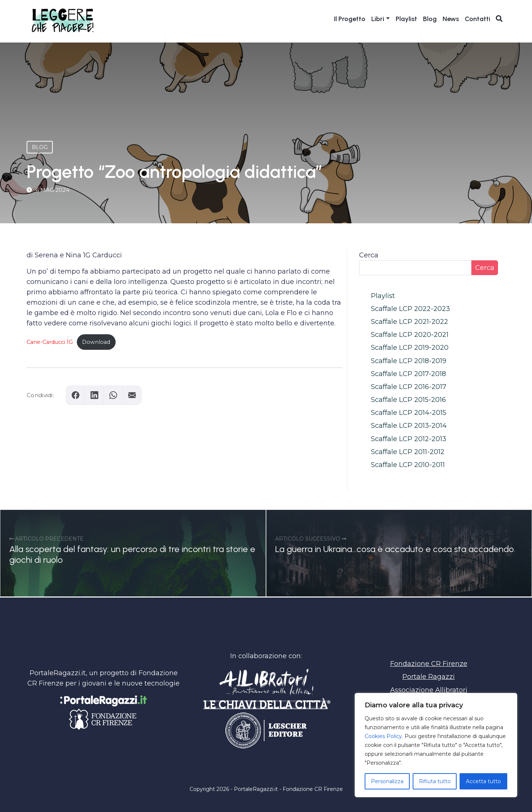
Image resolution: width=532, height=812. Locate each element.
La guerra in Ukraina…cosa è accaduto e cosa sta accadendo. (395, 549)
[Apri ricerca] (499, 19)
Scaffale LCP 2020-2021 (410, 335)
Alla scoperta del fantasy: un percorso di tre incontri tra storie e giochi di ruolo (132, 554)
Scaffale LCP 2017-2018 (408, 374)
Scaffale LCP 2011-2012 (408, 452)
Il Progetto (350, 19)
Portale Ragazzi (429, 677)
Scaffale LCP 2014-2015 (409, 413)
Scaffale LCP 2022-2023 (410, 309)
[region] (436, 745)
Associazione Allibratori (429, 690)
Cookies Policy (383, 736)
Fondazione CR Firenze (429, 664)
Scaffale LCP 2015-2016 (408, 400)
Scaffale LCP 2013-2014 (409, 426)
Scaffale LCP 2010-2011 (408, 465)
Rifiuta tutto (435, 781)
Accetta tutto (483, 781)
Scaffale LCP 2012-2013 (409, 439)
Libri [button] (378, 19)
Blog (430, 19)
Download (96, 342)
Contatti (478, 19)
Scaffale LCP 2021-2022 (410, 322)
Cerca (369, 255)
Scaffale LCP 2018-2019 (409, 361)
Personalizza (387, 781)
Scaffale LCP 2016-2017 (409, 387)
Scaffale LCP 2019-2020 (410, 348)
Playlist (406, 19)
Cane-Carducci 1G (50, 342)
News (451, 19)
